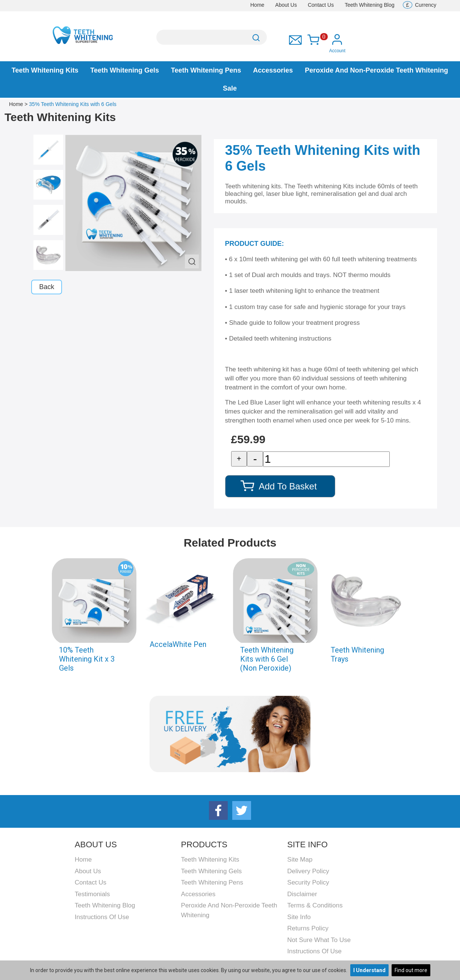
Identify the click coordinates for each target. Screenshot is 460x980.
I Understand (369, 970)
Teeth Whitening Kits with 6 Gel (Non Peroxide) (267, 659)
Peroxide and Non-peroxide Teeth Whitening (376, 70)
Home (257, 5)
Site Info (299, 917)
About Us (286, 5)
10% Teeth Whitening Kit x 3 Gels (87, 659)
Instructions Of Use (102, 917)
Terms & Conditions (315, 905)
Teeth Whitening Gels (125, 70)
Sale (230, 88)
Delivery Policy (308, 871)
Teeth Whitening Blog (369, 5)
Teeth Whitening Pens (206, 70)
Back (47, 287)
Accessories (273, 70)
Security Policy (308, 882)
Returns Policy (308, 928)
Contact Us (321, 5)
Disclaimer (302, 894)
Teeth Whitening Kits (45, 70)
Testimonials (92, 894)
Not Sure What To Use (319, 940)
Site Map (300, 860)
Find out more (411, 970)
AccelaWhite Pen (178, 644)
